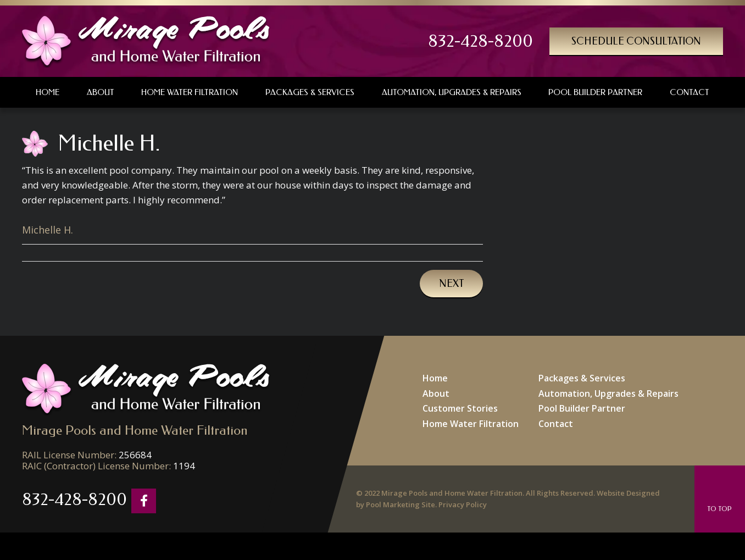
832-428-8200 (480, 41)
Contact (556, 424)
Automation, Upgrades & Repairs (608, 393)
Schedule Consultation (636, 41)
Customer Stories (460, 408)
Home (435, 378)
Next (451, 284)
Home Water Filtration (471, 424)
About (436, 393)
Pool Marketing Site (401, 504)
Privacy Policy (463, 504)
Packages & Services (582, 378)
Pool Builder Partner (582, 408)
